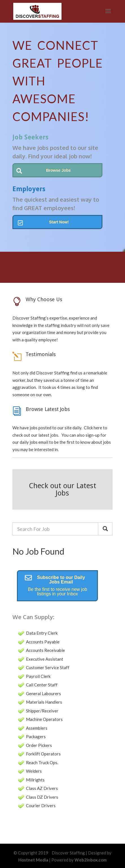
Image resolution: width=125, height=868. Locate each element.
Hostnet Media (33, 860)
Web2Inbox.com (91, 860)
